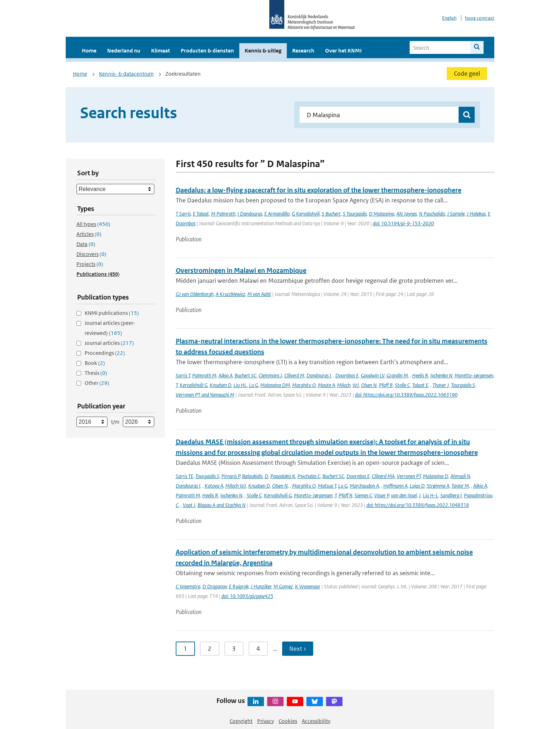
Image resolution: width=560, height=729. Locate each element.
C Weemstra (188, 586)
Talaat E (420, 385)
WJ (356, 385)
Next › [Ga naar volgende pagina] (298, 649)
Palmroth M (204, 375)
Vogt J (189, 505)
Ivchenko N (441, 375)
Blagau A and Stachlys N (222, 505)
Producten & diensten (207, 51)
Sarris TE (184, 476)
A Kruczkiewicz (231, 294)
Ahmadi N (460, 476)
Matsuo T (327, 486)
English (449, 18)
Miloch (344, 385)
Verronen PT (409, 476)
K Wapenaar (308, 586)
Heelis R (420, 375)
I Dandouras (250, 214)
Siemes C (363, 495)
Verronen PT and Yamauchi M (205, 395)
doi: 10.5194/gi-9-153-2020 (403, 223)
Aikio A (226, 375)
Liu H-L (431, 495)
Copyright (241, 721)
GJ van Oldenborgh (195, 294)
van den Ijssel (404, 495)
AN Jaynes (407, 214)
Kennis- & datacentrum (126, 74)
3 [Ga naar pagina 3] (234, 649)
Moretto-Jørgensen (474, 375)
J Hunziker (261, 586)
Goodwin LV (372, 375)
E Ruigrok (239, 586)
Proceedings (105, 353)
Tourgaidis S (463, 385)
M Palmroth (223, 214)
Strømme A (438, 486)
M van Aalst (259, 294)
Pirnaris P (231, 476)
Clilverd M (294, 375)
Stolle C (402, 385)
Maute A (326, 385)
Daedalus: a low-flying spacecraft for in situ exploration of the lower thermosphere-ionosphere (319, 190)
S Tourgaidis (355, 214)
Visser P (382, 495)
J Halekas (476, 214)
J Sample (456, 214)
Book (95, 363)
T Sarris (183, 214)
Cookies (288, 721)
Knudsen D (221, 385)
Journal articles (109, 343)
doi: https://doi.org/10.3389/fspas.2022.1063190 (406, 395)
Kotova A (214, 486)
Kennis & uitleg (263, 51)
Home (89, 51)
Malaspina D (436, 476)
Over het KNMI (343, 51)
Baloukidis (252, 476)
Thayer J (441, 385)
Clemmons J (270, 375)
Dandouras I (319, 375)
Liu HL (240, 385)
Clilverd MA (383, 476)
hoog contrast (480, 18)
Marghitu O (304, 385)
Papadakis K (283, 476)
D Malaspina (382, 214)
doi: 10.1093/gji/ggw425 (247, 596)
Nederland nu (124, 51)
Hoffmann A (395, 486)
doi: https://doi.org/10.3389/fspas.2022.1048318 (418, 505)
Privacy (266, 721)
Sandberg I (451, 495)
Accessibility (316, 721)
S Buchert (331, 214)
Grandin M (397, 375)
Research (303, 51)
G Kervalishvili (306, 214)
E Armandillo (277, 214)
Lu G (254, 385)
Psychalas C (309, 476)
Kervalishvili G (194, 385)
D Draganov (215, 586)
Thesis (96, 373)
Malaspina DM (275, 385)
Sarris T (183, 375)
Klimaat (161, 51)
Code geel (467, 74)
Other (97, 383)
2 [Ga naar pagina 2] (210, 649)
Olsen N (369, 385)
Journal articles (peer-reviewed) (110, 328)
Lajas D (417, 486)
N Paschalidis (432, 214)
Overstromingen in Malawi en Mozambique (241, 270)
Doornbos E (347, 375)
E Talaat (201, 214)
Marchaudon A (364, 486)
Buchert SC (246, 375)
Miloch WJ (236, 486)
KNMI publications (112, 313)
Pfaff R (386, 385)
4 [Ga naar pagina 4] (258, 649)
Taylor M (460, 486)
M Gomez (283, 586)
